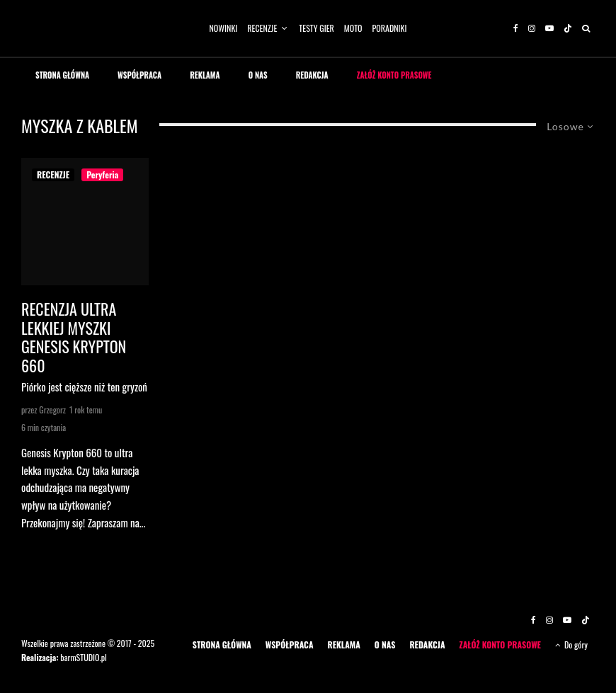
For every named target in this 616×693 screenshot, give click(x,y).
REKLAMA (205, 75)
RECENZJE (262, 28)
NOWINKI (224, 28)
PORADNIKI (390, 28)
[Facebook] (516, 28)
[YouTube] (549, 28)
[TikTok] (568, 28)
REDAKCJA (312, 75)
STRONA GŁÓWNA (62, 75)
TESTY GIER (316, 28)
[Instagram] (532, 28)
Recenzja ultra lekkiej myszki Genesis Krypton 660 (74, 337)
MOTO (353, 28)
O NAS (258, 75)
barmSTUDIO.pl (83, 657)
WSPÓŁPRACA (139, 75)
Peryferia (102, 174)
